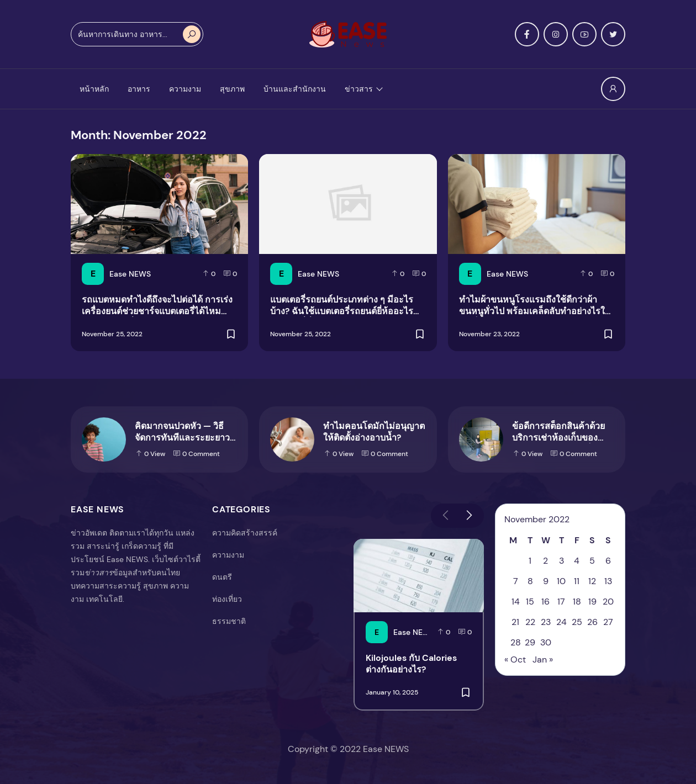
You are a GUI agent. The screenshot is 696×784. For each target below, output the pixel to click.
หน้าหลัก (94, 89)
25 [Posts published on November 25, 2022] (577, 622)
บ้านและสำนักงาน (295, 89)
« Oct (515, 659)
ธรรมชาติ (229, 621)
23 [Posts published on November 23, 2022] (546, 622)
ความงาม (185, 89)
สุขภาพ (232, 89)
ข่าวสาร (359, 89)
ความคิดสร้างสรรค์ (245, 533)
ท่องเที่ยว (227, 599)
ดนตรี (222, 577)
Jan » (543, 659)
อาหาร (139, 89)
